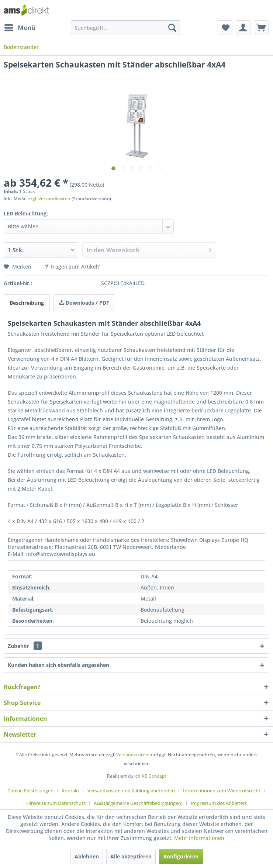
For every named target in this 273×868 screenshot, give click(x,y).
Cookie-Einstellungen (30, 791)
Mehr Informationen (199, 838)
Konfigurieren (181, 856)
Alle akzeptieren (131, 856)
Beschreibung (27, 303)
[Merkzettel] (225, 28)
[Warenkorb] (261, 28)
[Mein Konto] (243, 28)
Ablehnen (87, 856)
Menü (20, 27)
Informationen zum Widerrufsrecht (222, 791)
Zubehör (25, 646)
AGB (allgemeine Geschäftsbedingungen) (138, 803)
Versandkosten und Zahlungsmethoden (131, 791)
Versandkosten (132, 755)
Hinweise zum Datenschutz (56, 803)
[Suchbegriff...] (125, 28)
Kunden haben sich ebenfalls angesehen (58, 665)
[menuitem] (20, 28)
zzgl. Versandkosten (49, 199)
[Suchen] (172, 28)
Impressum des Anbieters (219, 803)
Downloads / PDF (84, 303)
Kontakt (70, 791)
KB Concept (154, 776)
